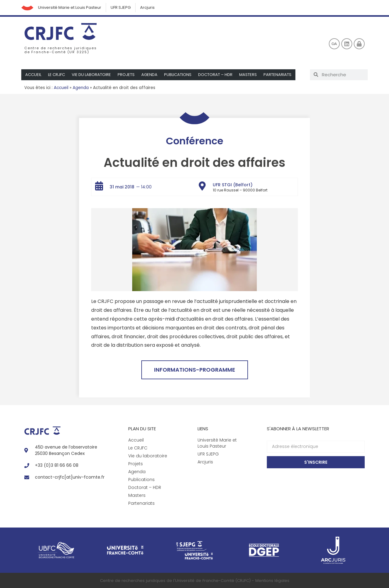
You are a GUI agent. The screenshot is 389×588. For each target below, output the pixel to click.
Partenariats (277, 75)
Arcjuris (147, 7)
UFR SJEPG (121, 7)
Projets (126, 75)
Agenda (149, 75)
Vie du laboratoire (91, 75)
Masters (248, 75)
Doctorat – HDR (215, 75)
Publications (178, 75)
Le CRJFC (57, 75)
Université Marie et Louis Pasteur (70, 7)
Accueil (33, 75)
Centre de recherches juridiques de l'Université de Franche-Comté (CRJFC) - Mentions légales (195, 581)
